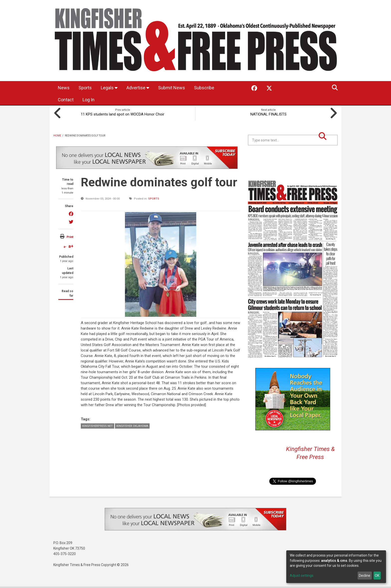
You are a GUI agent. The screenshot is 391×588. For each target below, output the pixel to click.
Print (70, 237)
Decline (365, 576)
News (64, 88)
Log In (89, 100)
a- (65, 247)
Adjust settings (302, 576)
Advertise (138, 88)
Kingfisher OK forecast (328, 158)
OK (377, 576)
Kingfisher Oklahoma (132, 426)
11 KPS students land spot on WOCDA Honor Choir (123, 114)
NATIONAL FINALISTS (268, 114)
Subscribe (204, 88)
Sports (85, 88)
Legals (109, 88)
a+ (71, 246)
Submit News (172, 88)
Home (57, 136)
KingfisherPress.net (98, 426)
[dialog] (336, 567)
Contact (66, 100)
